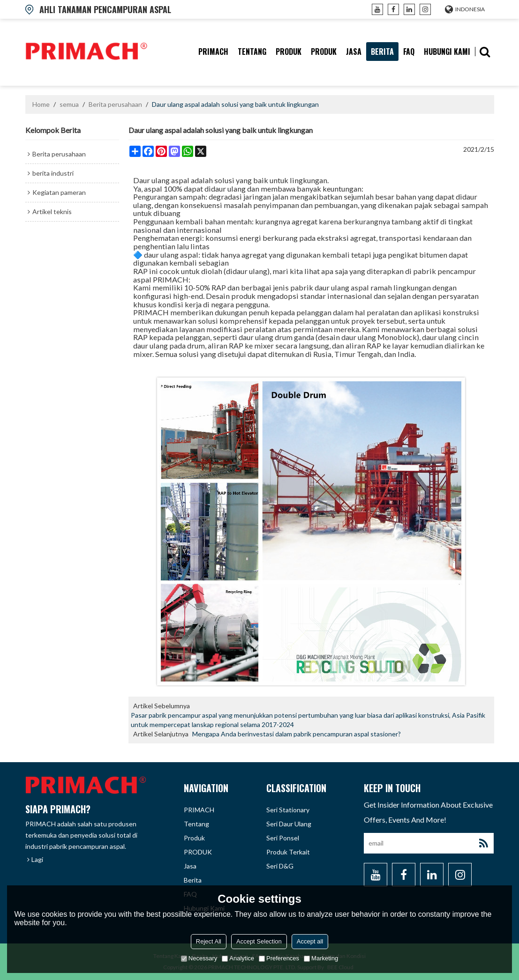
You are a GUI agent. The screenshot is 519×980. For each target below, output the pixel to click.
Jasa (354, 52)
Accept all (310, 941)
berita (382, 52)
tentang (252, 52)
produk (289, 52)
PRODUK (324, 52)
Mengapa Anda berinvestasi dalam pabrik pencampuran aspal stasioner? (297, 734)
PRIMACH (213, 52)
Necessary (199, 958)
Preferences (279, 958)
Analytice (238, 958)
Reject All (209, 941)
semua (69, 104)
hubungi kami (447, 52)
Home (41, 104)
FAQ (409, 52)
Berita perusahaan (115, 104)
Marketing (321, 958)
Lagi (37, 859)
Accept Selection (259, 941)
